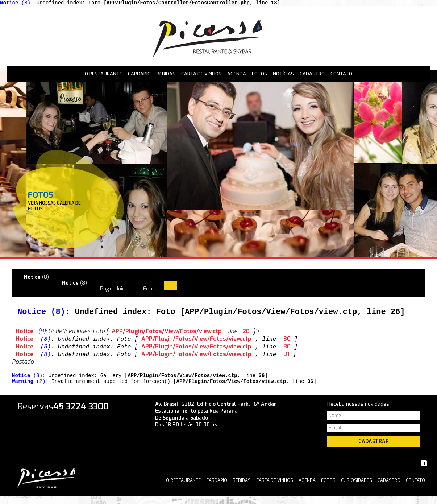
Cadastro (312, 75)
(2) (29, 389)
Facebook (424, 472)
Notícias (283, 75)
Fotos (259, 75)
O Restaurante (103, 75)
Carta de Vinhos (201, 75)
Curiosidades (357, 489)
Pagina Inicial (115, 292)
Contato (341, 75)
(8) (15, 3)
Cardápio (139, 75)
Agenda (237, 75)
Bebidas (166, 75)
